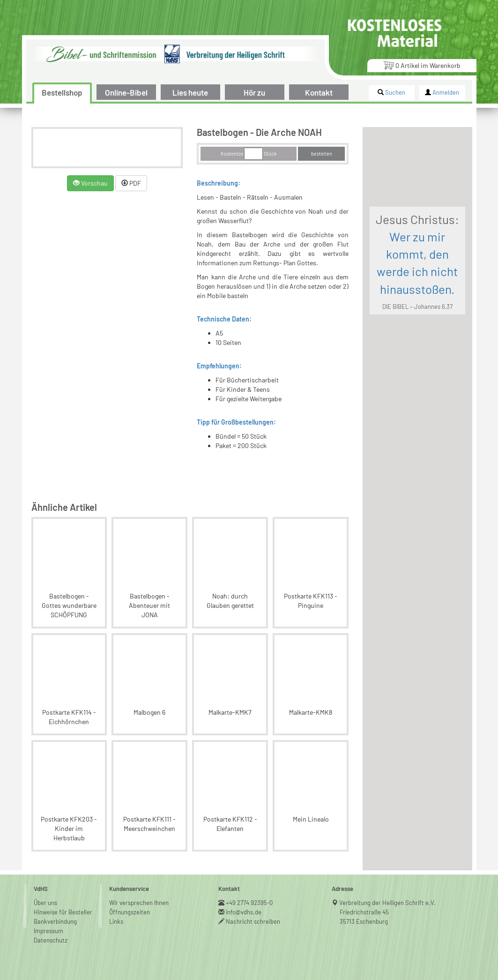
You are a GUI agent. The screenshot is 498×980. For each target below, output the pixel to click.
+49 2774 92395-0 (249, 903)
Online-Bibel (126, 92)
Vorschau (90, 183)
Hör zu (254, 92)
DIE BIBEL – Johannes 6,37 (417, 307)
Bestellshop (62, 92)
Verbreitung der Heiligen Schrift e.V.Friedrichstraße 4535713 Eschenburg (388, 912)
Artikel (422, 65)
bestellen (322, 153)
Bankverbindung (55, 921)
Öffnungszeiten (130, 912)
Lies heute (190, 92)
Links (116, 921)
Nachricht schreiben (253, 921)
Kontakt (319, 92)
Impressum (48, 931)
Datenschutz (51, 940)
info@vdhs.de (244, 912)
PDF (131, 183)
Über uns (45, 903)
